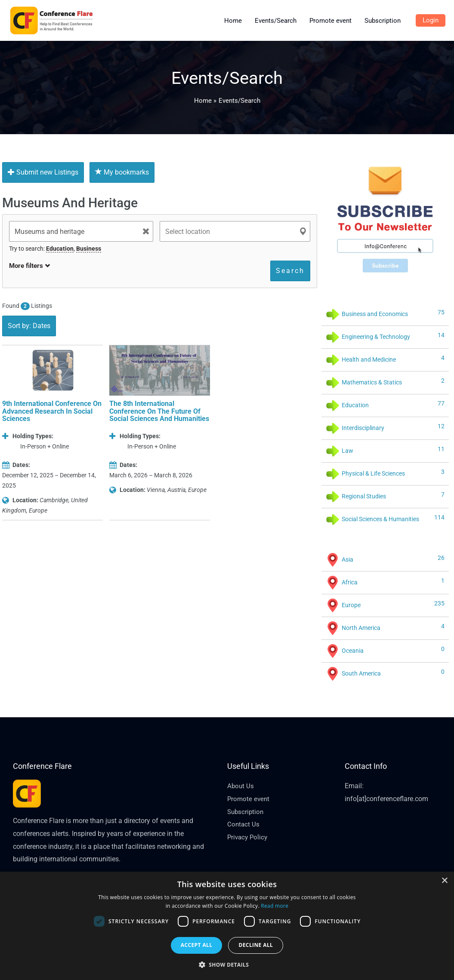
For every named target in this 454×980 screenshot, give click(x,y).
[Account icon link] (431, 21)
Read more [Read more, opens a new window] (275, 906)
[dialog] (227, 926)
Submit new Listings (43, 172)
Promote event (249, 799)
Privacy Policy (249, 837)
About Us (241, 786)
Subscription (246, 812)
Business (89, 249)
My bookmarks (122, 172)
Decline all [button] (256, 945)
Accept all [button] (197, 945)
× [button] (444, 881)
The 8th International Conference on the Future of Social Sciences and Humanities (159, 411)
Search (290, 271)
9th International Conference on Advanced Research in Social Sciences (52, 411)
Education (60, 249)
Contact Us (244, 824)
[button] (227, 965)
